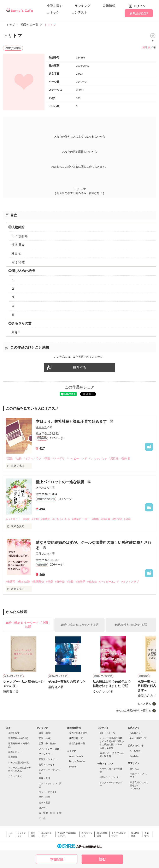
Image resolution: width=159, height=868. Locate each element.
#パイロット (13, 519)
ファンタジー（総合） (50, 749)
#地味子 (80, 582)
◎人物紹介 (17, 227)
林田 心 (16, 253)
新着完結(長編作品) (18, 738)
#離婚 (95, 519)
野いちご (135, 769)
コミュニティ (15, 776)
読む (102, 859)
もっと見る (144, 704)
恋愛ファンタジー (48, 759)
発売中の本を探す (78, 733)
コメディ (43, 808)
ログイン (140, 6)
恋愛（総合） (46, 733)
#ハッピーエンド (77, 458)
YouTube (134, 756)
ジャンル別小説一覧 (19, 762)
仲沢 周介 (18, 245)
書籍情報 (109, 6)
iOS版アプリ (136, 733)
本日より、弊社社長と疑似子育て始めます (72, 421)
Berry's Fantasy (77, 761)
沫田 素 (146, 47)
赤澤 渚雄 (18, 262)
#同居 (47, 458)
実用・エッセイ (47, 765)
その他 (42, 818)
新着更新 (13, 757)
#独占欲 (117, 519)
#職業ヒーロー (81, 519)
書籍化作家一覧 (77, 743)
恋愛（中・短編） (48, 743)
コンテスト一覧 (108, 733)
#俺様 (127, 519)
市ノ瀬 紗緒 (20, 236)
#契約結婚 (23, 582)
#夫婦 (35, 519)
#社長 (18, 458)
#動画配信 (38, 582)
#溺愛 (9, 458)
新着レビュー (15, 752)
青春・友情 (44, 778)
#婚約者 (125, 458)
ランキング (83, 6)
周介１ (16, 332)
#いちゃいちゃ (98, 458)
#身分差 (60, 582)
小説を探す (55, 6)
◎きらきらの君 (20, 323)
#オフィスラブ (32, 458)
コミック (53, 12)
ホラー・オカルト (48, 792)
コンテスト (79, 12)
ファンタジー (46, 754)
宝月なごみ (43, 554)
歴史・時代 (44, 797)
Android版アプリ (139, 738)
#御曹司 (46, 519)
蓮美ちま (41, 427)
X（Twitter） (136, 751)
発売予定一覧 (76, 738)
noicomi (73, 767)
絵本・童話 (44, 802)
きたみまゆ (43, 488)
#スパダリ (58, 458)
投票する (79, 367)
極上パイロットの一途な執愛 (61, 482)
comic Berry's (76, 756)
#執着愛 (106, 519)
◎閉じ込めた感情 (22, 271)
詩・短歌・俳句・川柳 (50, 813)
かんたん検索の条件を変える (133, 711)
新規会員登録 (139, 13)
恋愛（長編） (46, 738)
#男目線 (114, 458)
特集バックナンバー (110, 777)
